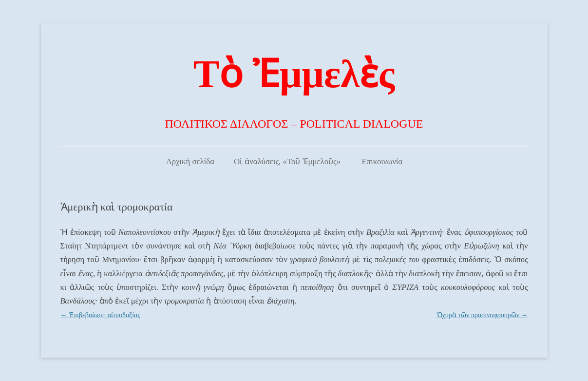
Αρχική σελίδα (190, 162)
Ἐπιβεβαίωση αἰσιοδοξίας (100, 315)
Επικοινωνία (382, 162)
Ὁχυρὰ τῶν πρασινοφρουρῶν (482, 315)
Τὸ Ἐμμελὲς (294, 74)
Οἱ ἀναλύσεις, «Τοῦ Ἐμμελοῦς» (287, 162)
